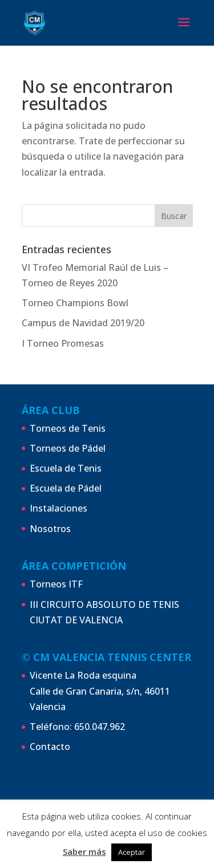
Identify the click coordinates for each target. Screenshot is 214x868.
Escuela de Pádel (66, 488)
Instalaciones (58, 508)
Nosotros (50, 529)
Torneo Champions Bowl (75, 303)
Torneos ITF (56, 584)
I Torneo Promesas (63, 343)
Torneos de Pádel (68, 448)
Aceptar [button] (132, 852)
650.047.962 (100, 727)
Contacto (50, 747)
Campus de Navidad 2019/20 (83, 323)
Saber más (84, 851)
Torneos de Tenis (68, 428)
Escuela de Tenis (66, 468)
